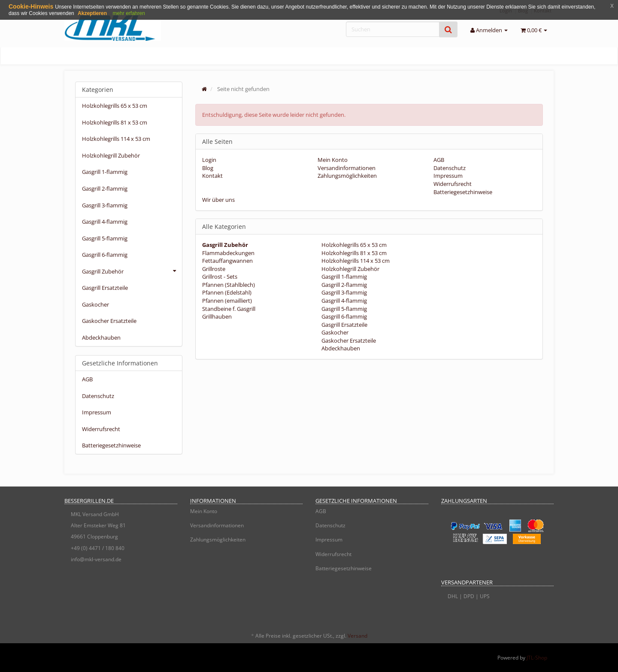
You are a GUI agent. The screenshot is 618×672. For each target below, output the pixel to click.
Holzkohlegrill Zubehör (350, 269)
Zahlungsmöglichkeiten (347, 176)
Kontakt (212, 176)
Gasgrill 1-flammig (344, 277)
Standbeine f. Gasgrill (229, 309)
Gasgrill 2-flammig (344, 285)
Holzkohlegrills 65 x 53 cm (353, 245)
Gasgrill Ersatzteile (344, 325)
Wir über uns (218, 200)
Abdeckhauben (340, 348)
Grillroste (214, 269)
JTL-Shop (537, 658)
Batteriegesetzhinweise (463, 192)
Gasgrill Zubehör (132, 271)
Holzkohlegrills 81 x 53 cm (353, 253)
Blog (208, 168)
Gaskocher (334, 332)
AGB (439, 160)
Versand (357, 636)
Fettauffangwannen (227, 261)
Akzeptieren (92, 13)
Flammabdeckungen (228, 253)
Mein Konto (333, 160)
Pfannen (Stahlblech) (229, 285)
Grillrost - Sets (220, 277)
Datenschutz (450, 168)
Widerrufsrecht (453, 184)
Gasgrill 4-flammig (344, 301)
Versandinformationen (347, 168)
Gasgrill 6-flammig (344, 316)
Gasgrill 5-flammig (344, 309)
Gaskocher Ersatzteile (348, 341)
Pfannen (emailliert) (227, 301)
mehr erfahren (129, 13)
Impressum (448, 176)
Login (209, 160)
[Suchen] (393, 29)
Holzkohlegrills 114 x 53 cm (355, 261)
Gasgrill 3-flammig (344, 292)
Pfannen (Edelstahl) (227, 292)
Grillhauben (217, 316)
